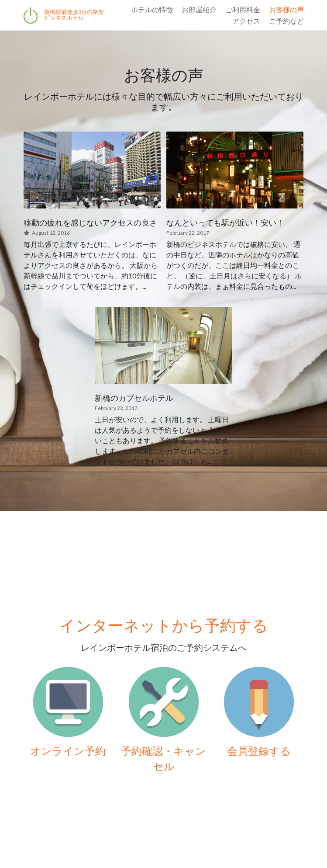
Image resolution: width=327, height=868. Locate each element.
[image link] (68, 702)
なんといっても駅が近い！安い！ (225, 222)
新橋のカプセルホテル (134, 398)
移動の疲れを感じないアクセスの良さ (90, 222)
